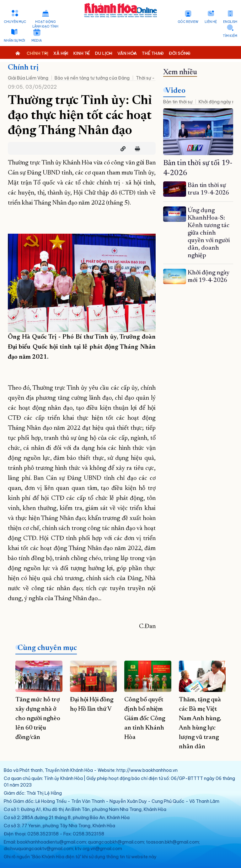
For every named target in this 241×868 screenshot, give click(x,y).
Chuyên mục (15, 22)
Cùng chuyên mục (47, 648)
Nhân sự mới (14, 41)
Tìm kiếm (230, 36)
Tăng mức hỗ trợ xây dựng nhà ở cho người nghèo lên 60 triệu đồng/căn (38, 719)
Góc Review (188, 22)
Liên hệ (211, 22)
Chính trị (23, 68)
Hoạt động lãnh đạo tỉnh (45, 24)
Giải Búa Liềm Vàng (28, 78)
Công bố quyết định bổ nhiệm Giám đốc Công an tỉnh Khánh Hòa (145, 719)
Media (37, 41)
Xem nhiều (180, 72)
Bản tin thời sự (178, 102)
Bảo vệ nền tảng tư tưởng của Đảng (92, 78)
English (230, 22)
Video (175, 91)
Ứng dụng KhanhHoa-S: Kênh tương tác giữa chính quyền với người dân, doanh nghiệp (209, 233)
